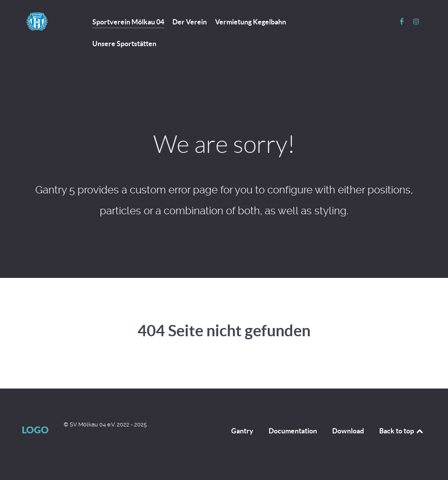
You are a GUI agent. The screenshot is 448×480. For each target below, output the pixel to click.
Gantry (242, 431)
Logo (35, 430)
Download (348, 431)
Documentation (293, 431)
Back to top (402, 431)
